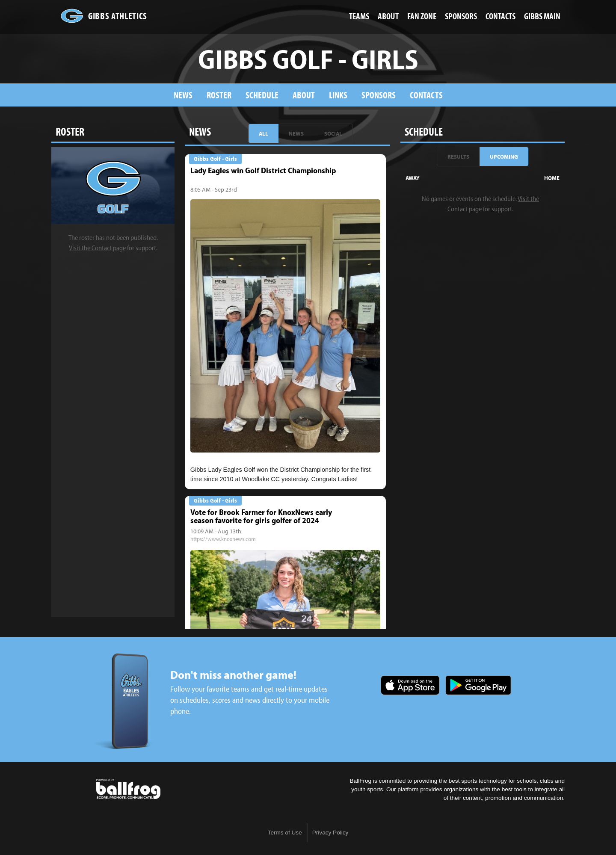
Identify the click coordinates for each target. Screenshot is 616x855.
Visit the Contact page (97, 248)
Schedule (262, 95)
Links (338, 95)
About (304, 95)
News (183, 95)
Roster (219, 95)
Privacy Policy (330, 833)
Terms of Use (285, 833)
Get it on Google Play (478, 685)
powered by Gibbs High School (128, 789)
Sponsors (379, 95)
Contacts (426, 95)
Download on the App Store (410, 685)
